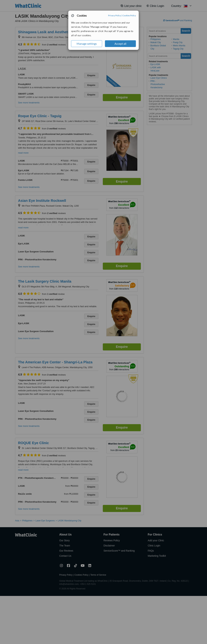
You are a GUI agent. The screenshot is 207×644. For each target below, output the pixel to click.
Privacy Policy (115, 15)
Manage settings (87, 44)
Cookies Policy (129, 15)
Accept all (120, 44)
